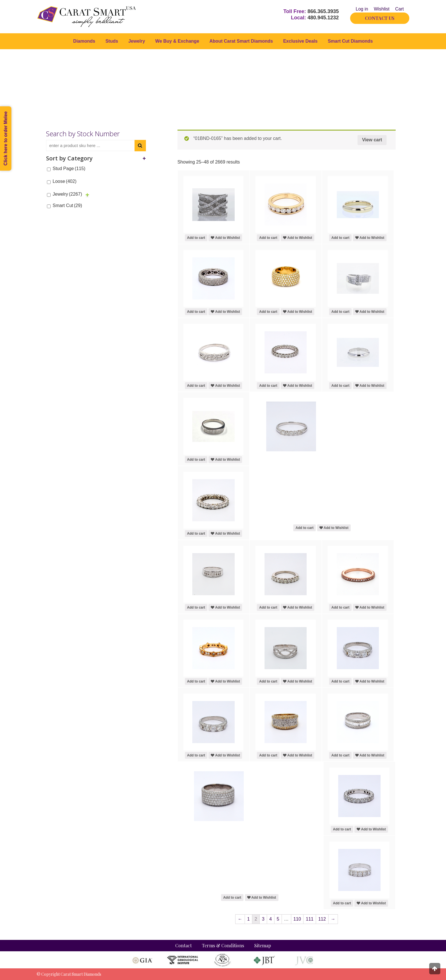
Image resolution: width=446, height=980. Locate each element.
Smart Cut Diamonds (350, 41)
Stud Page (69, 168)
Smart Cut (67, 205)
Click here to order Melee (6, 138)
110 (297, 919)
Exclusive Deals (300, 41)
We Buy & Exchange (177, 41)
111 (310, 919)
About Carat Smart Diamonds (241, 41)
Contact (183, 945)
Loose (65, 181)
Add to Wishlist (225, 238)
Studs (112, 41)
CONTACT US (380, 18)
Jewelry (137, 41)
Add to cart (196, 238)
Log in (362, 9)
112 (322, 919)
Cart (399, 9)
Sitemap (263, 945)
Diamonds (84, 41)
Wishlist (382, 9)
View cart (372, 140)
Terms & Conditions (223, 945)
